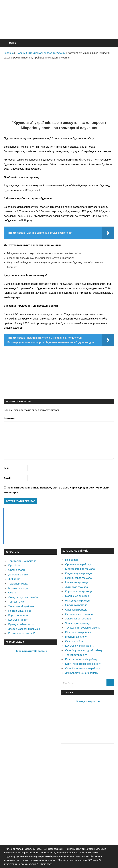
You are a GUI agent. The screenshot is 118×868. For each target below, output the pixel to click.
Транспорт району (76, 655)
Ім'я (6, 468)
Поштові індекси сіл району (81, 659)
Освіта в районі (74, 641)
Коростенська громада (79, 591)
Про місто (14, 565)
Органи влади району (78, 564)
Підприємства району (78, 632)
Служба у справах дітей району (84, 650)
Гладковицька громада (79, 573)
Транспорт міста (18, 584)
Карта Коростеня (18, 615)
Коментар (10, 418)
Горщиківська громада (78, 578)
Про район (71, 560)
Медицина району (76, 637)
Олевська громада (76, 610)
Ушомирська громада (78, 618)
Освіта (12, 592)
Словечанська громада (79, 614)
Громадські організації (21, 633)
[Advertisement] (60, 27)
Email (7, 478)
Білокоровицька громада (80, 569)
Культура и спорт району (80, 646)
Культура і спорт (18, 620)
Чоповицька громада (78, 623)
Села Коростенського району (82, 668)
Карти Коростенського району (83, 664)
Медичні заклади (18, 588)
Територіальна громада (22, 561)
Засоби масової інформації (24, 629)
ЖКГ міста (14, 579)
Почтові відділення (20, 611)
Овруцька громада (76, 605)
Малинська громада (77, 596)
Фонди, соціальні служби (23, 597)
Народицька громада (78, 600)
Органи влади (17, 570)
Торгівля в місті (17, 602)
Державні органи (18, 574)
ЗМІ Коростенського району (82, 673)
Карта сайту (46, 864)
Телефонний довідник (21, 606)
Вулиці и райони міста (21, 624)
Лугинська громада (76, 587)
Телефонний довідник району (83, 628)
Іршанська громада (77, 582)
